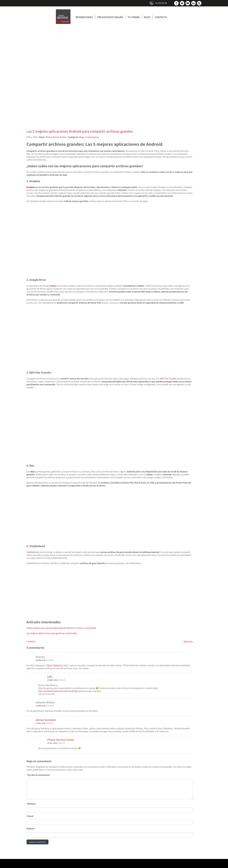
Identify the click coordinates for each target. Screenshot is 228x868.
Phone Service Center (56, 137)
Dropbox (31, 187)
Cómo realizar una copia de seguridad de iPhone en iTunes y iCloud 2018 (61, 628)
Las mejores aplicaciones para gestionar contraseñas (52, 633)
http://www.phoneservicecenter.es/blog (57, 691)
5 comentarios (92, 137)
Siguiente (187, 641)
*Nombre (31, 804)
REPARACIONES (84, 17)
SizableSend (32, 552)
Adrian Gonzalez (46, 720)
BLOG (147, 17)
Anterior (31, 641)
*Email (30, 816)
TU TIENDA (134, 17)
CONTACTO (161, 17)
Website (31, 829)
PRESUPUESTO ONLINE (110, 17)
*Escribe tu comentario (38, 775)
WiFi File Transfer (168, 379)
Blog (81, 137)
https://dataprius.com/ (57, 665)
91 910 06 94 (161, 3)
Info (50, 677)
